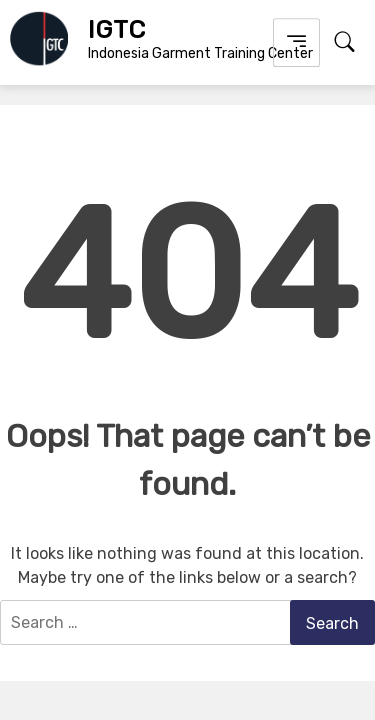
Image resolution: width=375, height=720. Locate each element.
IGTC (116, 29)
